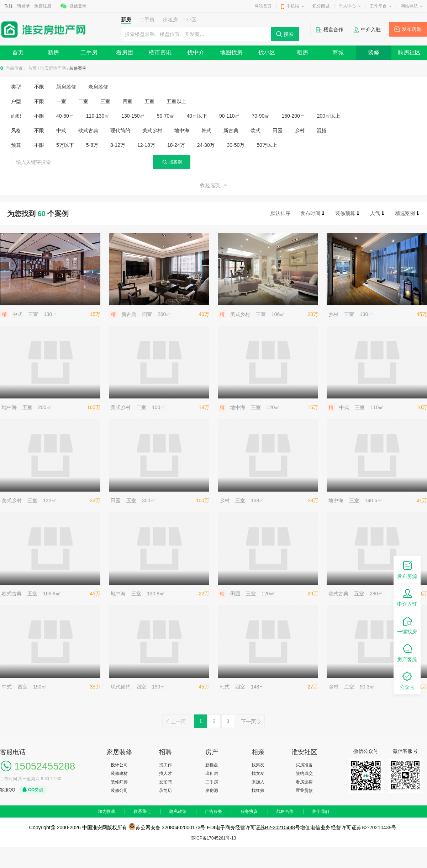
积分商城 (321, 6)
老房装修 (98, 87)
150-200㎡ (293, 116)
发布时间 (313, 213)
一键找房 (407, 625)
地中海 (182, 130)
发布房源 (412, 29)
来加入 (258, 782)
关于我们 (321, 811)
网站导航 (409, 6)
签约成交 (304, 773)
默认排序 (280, 213)
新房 (53, 52)
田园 (278, 130)
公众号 (407, 680)
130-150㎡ (133, 116)
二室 (83, 101)
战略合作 (285, 811)
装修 (374, 52)
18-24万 (176, 145)
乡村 (300, 130)
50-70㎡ (166, 116)
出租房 (212, 773)
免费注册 (43, 6)
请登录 (23, 6)
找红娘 (258, 791)
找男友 (258, 765)
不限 (39, 87)
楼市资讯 (160, 52)
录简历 (165, 791)
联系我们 (142, 811)
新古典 (231, 130)
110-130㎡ (98, 116)
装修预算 (348, 213)
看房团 (125, 52)
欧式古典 (88, 130)
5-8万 (92, 145)
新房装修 (66, 87)
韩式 (206, 130)
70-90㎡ (261, 116)
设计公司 (119, 765)
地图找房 (231, 52)
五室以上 (176, 101)
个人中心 (347, 6)
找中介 (196, 52)
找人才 (165, 773)
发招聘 (165, 782)
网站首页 (263, 6)
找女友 (258, 773)
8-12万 (118, 145)
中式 (61, 130)
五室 (149, 101)
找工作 (165, 765)
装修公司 (119, 791)
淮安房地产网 (53, 68)
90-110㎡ (230, 116)
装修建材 (119, 773)
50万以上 (267, 145)
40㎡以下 (197, 116)
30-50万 (236, 145)
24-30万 (206, 145)
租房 (302, 52)
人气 (378, 213)
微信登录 (78, 6)
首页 (18, 52)
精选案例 (407, 213)
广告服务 (213, 811)
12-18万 (146, 145)
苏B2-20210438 (278, 827)
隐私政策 (178, 811)
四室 (127, 101)
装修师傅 (119, 782)
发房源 (212, 791)
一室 (61, 101)
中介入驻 (371, 30)
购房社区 (409, 52)
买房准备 (304, 765)
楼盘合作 (333, 30)
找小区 (267, 52)
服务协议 (249, 811)
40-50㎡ (65, 116)
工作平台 (378, 6)
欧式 (255, 130)
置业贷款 (304, 791)
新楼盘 (212, 765)
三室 (105, 101)
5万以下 (65, 145)
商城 (338, 52)
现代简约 (120, 130)
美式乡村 (152, 130)
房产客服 (407, 652)
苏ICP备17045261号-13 (214, 838)
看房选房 (304, 782)
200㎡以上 (329, 116)
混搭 (322, 130)
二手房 (89, 52)
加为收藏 (106, 811)
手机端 (293, 6)
